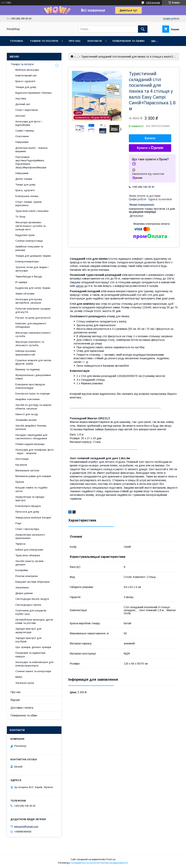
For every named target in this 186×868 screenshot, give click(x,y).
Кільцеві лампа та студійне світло (31, 489)
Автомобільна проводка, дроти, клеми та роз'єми (34, 621)
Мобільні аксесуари (27, 70)
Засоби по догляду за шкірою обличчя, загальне (33, 407)
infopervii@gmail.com (26, 826)
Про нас (75, 41)
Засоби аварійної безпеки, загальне (31, 427)
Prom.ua (111, 859)
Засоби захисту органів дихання (29, 563)
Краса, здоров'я (25, 190)
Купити (150, 138)
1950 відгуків (153, 3)
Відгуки (15, 700)
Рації (18, 523)
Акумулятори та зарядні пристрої (30, 499)
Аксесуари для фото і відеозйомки (28, 123)
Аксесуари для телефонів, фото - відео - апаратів (35, 451)
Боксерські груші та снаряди (33, 394)
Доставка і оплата (22, 708)
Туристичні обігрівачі (28, 555)
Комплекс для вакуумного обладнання (31, 325)
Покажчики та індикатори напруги (30, 655)
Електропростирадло (28, 506)
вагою (80, 286)
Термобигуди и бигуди (29, 277)
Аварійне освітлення (27, 399)
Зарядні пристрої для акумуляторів (28, 630)
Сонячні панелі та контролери (33, 671)
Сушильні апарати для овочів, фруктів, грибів (33, 362)
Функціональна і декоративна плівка (33, 377)
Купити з (150, 148)
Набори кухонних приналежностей (26, 353)
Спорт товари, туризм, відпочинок (29, 204)
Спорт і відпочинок (27, 110)
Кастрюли (21, 465)
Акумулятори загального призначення (30, 536)
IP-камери (21, 282)
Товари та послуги (44, 41)
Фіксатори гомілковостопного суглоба (33, 334)
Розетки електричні (27, 576)
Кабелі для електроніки (29, 550)
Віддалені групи (25, 235)
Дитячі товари (24, 179)
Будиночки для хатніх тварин (33, 288)
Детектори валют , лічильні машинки (31, 150)
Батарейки (22, 570)
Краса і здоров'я (25, 81)
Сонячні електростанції (29, 241)
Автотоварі (22, 459)
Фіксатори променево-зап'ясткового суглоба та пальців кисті (30, 226)
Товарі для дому (25, 185)
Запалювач (22, 588)
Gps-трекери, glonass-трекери (33, 647)
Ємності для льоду (27, 414)
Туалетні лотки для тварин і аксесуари (32, 269)
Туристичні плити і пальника (32, 211)
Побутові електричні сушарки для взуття (33, 310)
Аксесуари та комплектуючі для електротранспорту (34, 664)
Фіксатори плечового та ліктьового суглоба (30, 344)
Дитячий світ (23, 104)
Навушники (22, 142)
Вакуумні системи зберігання (32, 582)
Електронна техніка (27, 196)
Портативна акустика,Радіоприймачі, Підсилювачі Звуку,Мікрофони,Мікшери (31, 162)
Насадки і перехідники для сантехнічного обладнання (31, 437)
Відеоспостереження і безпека (33, 93)
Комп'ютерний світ (26, 76)
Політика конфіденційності (114, 863)
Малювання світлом (27, 470)
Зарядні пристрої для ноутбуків (28, 640)
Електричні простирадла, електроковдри (30, 386)
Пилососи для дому (27, 512)
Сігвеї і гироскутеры (27, 529)
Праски (20, 482)
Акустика (21, 99)
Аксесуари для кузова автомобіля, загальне (29, 301)
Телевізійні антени (26, 420)
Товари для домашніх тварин (33, 256)
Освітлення (22, 136)
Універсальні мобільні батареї (33, 518)
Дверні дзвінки (24, 593)
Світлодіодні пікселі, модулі (32, 599)
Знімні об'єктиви (25, 294)
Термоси (20, 544)
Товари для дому (26, 87)
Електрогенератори (27, 262)
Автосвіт (20, 116)
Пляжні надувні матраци (30, 444)
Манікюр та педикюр (28, 369)
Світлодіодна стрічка (28, 605)
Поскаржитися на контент (84, 863)
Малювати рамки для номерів (33, 476)
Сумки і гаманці (25, 131)
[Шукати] (143, 29)
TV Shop (20, 217)
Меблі (19, 677)
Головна (17, 41)
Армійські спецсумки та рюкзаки (29, 248)
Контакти (95, 41)
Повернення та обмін (128, 41)
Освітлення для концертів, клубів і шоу (31, 612)
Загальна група (25, 683)
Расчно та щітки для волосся (33, 318)
